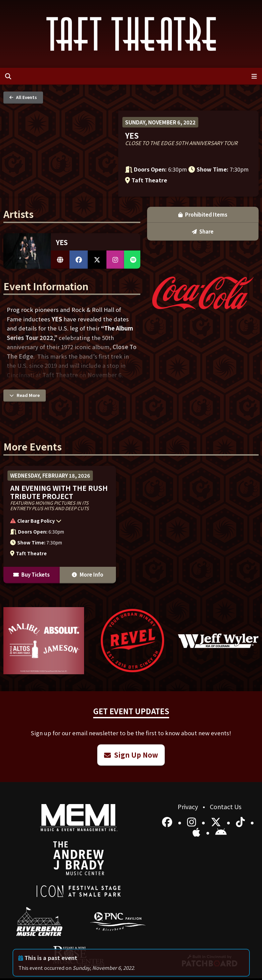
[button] (56, 522)
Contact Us (226, 806)
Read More (25, 395)
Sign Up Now (131, 755)
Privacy (188, 806)
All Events (23, 97)
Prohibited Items (203, 214)
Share (203, 231)
